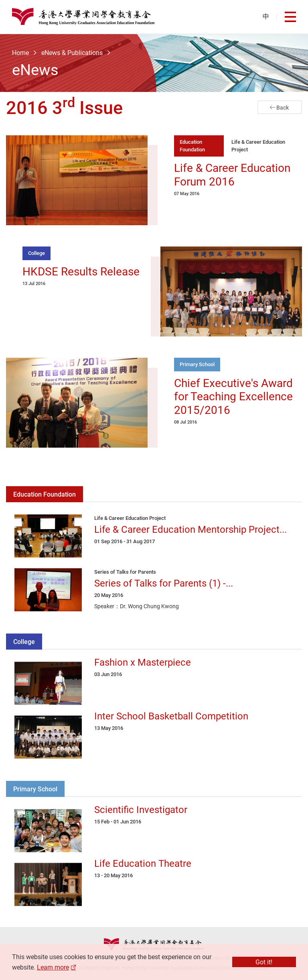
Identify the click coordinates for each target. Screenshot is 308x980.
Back (283, 107)
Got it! (264, 962)
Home (20, 53)
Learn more (53, 967)
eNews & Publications (72, 53)
